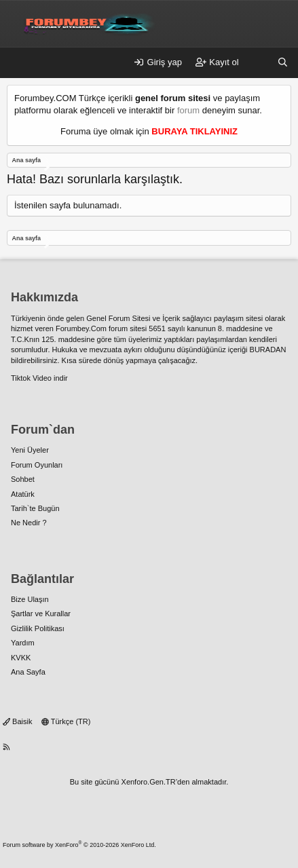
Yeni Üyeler (30, 450)
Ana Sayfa (28, 672)
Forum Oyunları (37, 465)
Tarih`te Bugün (35, 508)
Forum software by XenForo (79, 845)
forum (188, 110)
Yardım (23, 643)
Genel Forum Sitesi (118, 318)
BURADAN (268, 350)
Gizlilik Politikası (38, 628)
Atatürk (23, 494)
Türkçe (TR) (66, 721)
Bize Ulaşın (30, 599)
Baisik (17, 721)
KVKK (21, 658)
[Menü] (18, 63)
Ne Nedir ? (29, 523)
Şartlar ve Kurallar (41, 614)
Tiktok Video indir (39, 378)
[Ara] (283, 62)
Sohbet (23, 479)
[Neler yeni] (258, 62)
